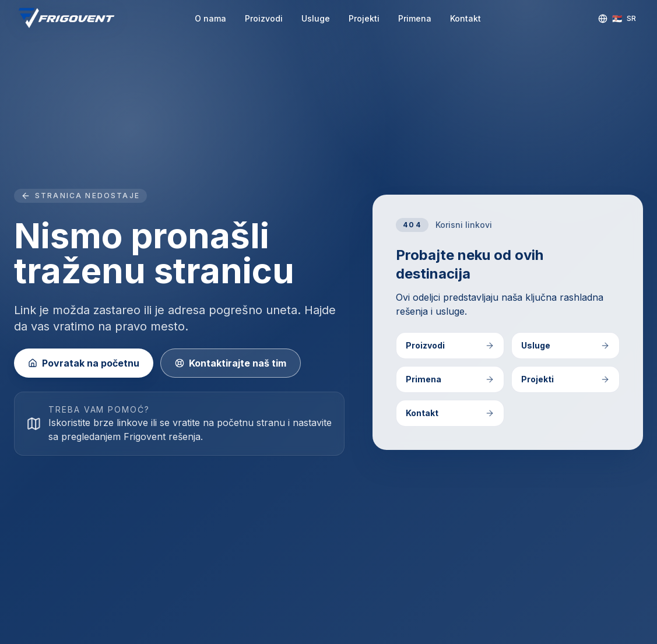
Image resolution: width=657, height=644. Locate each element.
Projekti (364, 18)
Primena (415, 18)
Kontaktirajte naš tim (231, 363)
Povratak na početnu (84, 363)
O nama (210, 18)
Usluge (316, 18)
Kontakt (465, 18)
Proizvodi (264, 18)
